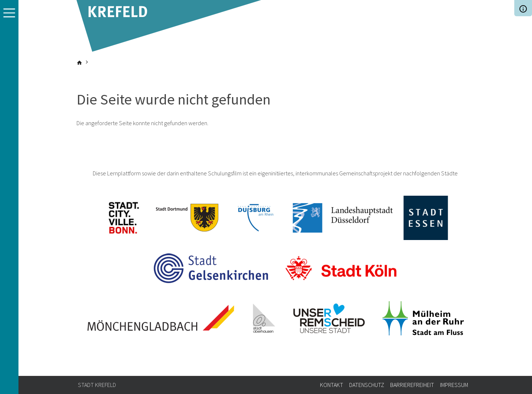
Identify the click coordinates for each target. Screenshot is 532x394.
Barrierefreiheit (412, 385)
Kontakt (332, 385)
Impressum (454, 385)
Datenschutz (367, 385)
